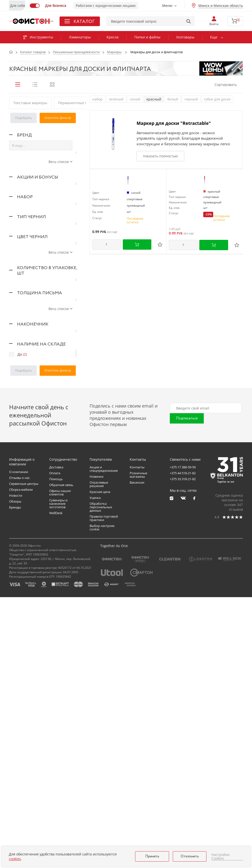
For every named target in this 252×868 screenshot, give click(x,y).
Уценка (95, 769)
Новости (16, 766)
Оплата (55, 744)
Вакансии (137, 753)
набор (97, 99)
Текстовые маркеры (30, 103)
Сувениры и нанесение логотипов (58, 774)
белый (173, 99)
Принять (152, 856)
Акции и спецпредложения (104, 740)
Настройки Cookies (220, 857)
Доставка (56, 738)
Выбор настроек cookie (102, 798)
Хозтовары (185, 37)
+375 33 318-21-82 (183, 750)
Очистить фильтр (58, 118)
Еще (214, 37)
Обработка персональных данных (101, 778)
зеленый (116, 99)
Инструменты (38, 37)
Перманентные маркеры (79, 103)
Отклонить (190, 856)
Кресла (113, 37)
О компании (19, 743)
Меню (167, 6)
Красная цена (100, 763)
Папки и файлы (147, 37)
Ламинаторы (80, 37)
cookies (15, 859)
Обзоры (15, 772)
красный (154, 99)
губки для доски (217, 99)
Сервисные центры (24, 754)
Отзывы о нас (19, 749)
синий (135, 99)
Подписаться (187, 689)
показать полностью (160, 156)
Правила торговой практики (104, 789)
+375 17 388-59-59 (183, 738)
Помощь (56, 750)
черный (191, 99)
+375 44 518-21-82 (183, 744)
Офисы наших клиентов (60, 763)
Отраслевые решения (99, 755)
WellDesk (56, 784)
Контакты (137, 738)
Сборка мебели (21, 760)
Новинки (96, 747)
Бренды (15, 778)
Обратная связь (61, 756)
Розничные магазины (138, 746)
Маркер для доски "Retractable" (174, 123)
